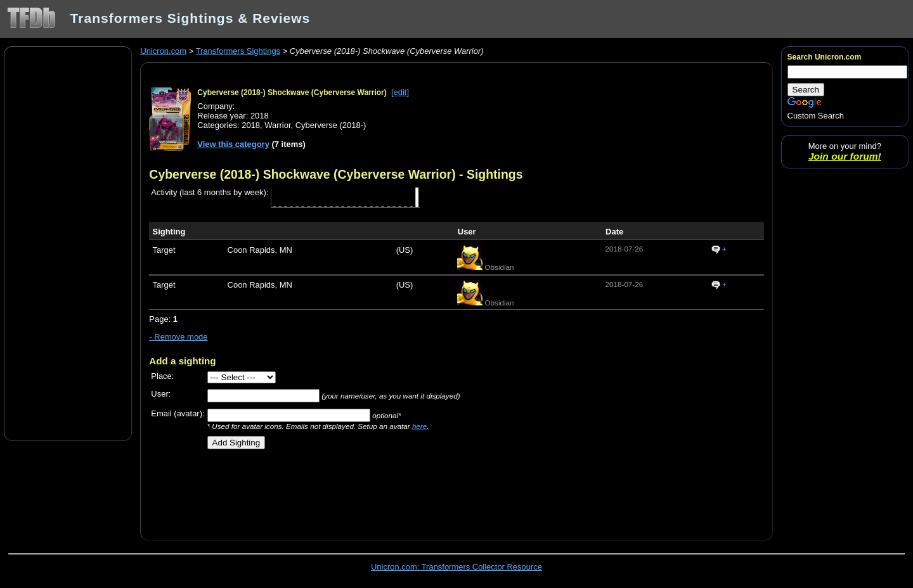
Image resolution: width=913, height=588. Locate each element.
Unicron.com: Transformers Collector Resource (456, 567)
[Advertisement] (68, 243)
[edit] (400, 92)
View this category (233, 144)
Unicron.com (163, 51)
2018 (251, 125)
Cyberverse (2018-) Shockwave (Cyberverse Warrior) (292, 93)
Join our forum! (845, 156)
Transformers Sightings (238, 51)
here (419, 426)
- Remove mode (178, 337)
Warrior (277, 125)
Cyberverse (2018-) (331, 125)
